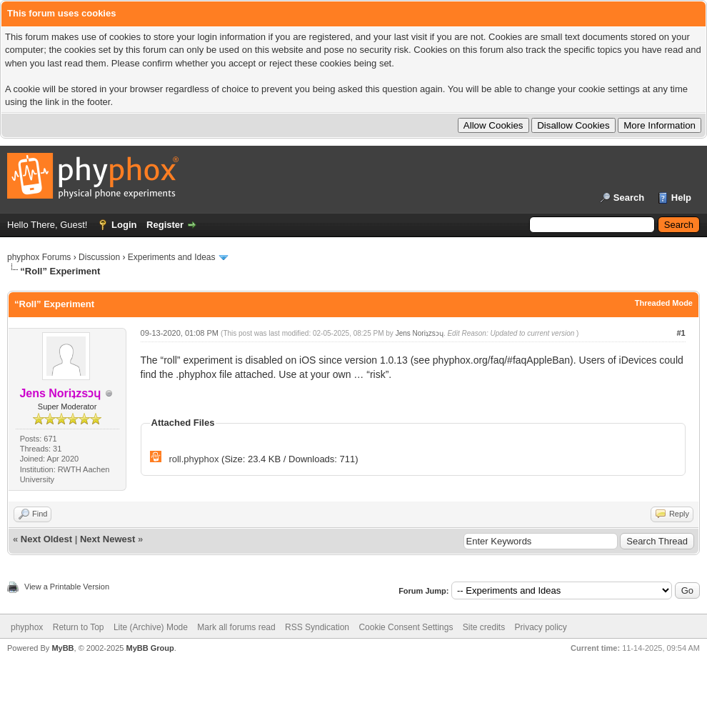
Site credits (484, 627)
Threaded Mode (664, 303)
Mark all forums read (236, 627)
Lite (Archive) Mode (151, 627)
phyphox (27, 627)
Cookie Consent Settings (406, 627)
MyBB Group (150, 648)
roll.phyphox (194, 459)
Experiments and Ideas (172, 257)
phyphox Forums (39, 257)
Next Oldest (46, 539)
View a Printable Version (67, 587)
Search (629, 198)
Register (165, 225)
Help (681, 198)
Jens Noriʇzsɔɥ (420, 333)
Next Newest (107, 539)
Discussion (99, 257)
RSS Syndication (317, 627)
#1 (681, 333)
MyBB (62, 648)
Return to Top (79, 627)
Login (124, 225)
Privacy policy (541, 627)
